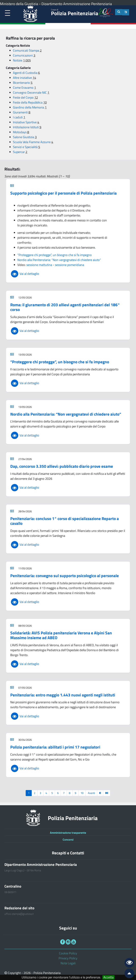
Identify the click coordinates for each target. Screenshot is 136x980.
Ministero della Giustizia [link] (19, 4)
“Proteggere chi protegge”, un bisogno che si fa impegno (55, 255)
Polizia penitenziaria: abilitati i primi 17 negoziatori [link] (55, 747)
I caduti (18, 117)
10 (82, 793)
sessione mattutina (39, 265)
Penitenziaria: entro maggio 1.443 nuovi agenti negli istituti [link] (63, 695)
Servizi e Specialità (26, 147)
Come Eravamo (24, 88)
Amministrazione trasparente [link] (68, 833)
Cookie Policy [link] (68, 953)
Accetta (108, 977)
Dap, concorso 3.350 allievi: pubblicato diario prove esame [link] (62, 466)
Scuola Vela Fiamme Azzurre (32, 142)
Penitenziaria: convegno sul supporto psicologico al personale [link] (65, 576)
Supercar (19, 152)
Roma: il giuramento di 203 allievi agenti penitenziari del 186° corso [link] (65, 307)
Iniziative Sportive (25, 122)
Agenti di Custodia (25, 73)
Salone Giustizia (24, 137)
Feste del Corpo (24, 97)
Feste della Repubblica (28, 102)
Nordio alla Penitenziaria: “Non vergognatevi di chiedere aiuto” (59, 260)
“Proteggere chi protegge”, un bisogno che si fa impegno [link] (60, 362)
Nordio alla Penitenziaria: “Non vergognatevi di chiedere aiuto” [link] (66, 414)
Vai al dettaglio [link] (25, 274)
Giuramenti (21, 112)
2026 (27, 973)
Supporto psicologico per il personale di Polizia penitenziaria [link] (63, 193)
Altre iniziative (23, 78)
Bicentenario (22, 83)
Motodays (20, 132)
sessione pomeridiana (70, 265)
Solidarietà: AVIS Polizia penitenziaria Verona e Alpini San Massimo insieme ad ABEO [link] (61, 635)
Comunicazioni (23, 55)
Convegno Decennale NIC (30, 93)
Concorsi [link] (68, 840)
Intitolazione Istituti (26, 127)
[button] (126, 12)
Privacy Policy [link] (68, 958)
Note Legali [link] (68, 963)
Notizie (18, 60)
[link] (8, 13)
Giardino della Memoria (29, 107)
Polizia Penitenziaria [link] (75, 13)
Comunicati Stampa (26, 50)
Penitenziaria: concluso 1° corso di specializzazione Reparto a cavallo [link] (65, 521)
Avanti (91, 793)
